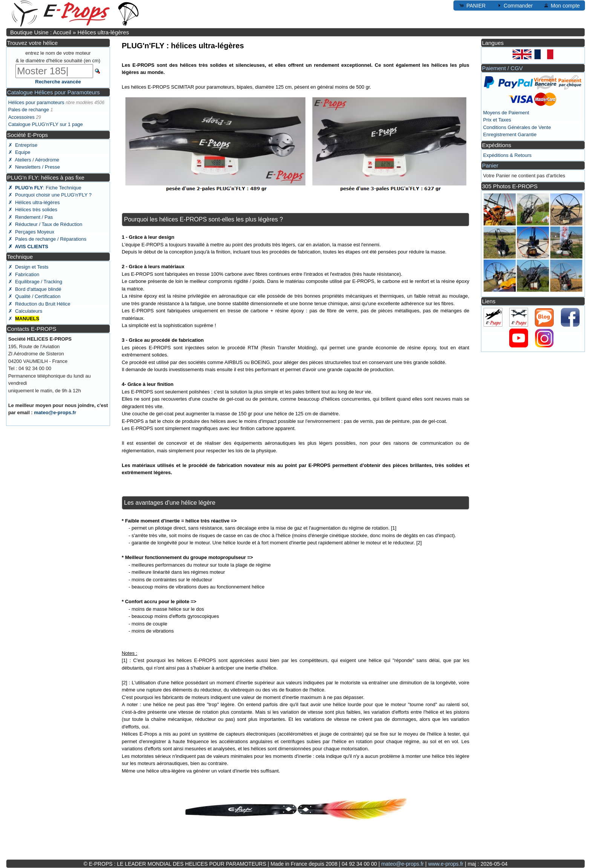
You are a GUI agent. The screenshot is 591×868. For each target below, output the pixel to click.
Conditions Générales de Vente (517, 127)
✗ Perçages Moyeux (31, 232)
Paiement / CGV (502, 68)
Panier (490, 165)
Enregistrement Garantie (510, 134)
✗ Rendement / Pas (31, 217)
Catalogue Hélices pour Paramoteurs (54, 92)
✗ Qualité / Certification (34, 296)
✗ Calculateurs (25, 311)
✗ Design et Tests (28, 267)
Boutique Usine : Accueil (41, 32)
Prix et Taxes (497, 120)
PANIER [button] (472, 5)
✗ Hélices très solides (33, 210)
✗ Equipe (19, 152)
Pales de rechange (29, 110)
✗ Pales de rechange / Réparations (47, 239)
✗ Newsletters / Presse (34, 167)
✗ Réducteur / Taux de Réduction (45, 224)
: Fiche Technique (45, 188)
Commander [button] (514, 5)
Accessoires (21, 117)
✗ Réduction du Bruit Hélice (39, 304)
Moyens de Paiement (506, 113)
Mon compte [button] (561, 5)
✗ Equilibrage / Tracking (35, 282)
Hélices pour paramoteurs (36, 102)
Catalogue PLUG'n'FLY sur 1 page (46, 124)
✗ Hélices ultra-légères (34, 202)
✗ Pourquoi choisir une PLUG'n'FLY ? (50, 195)
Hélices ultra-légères (103, 32)
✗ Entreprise (23, 145)
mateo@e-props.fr (55, 412)
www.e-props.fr (446, 864)
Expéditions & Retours (508, 155)
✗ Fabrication (24, 274)
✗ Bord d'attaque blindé (35, 289)
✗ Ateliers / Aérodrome (34, 160)
